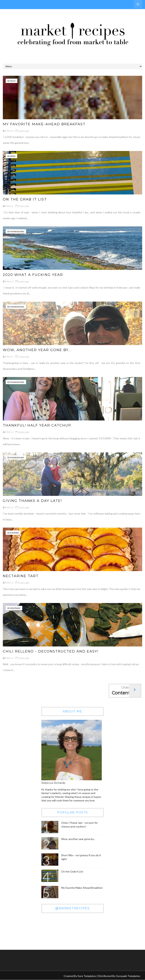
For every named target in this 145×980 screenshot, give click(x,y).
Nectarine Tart (21, 576)
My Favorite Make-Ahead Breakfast (44, 124)
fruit (13, 81)
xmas (13, 156)
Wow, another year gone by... (37, 350)
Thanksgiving (17, 231)
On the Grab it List (25, 199)
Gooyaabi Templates (128, 976)
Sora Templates (87, 976)
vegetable (15, 608)
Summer (14, 533)
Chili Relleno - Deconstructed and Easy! (51, 651)
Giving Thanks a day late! (32, 501)
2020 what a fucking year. (33, 275)
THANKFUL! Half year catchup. (37, 425)
